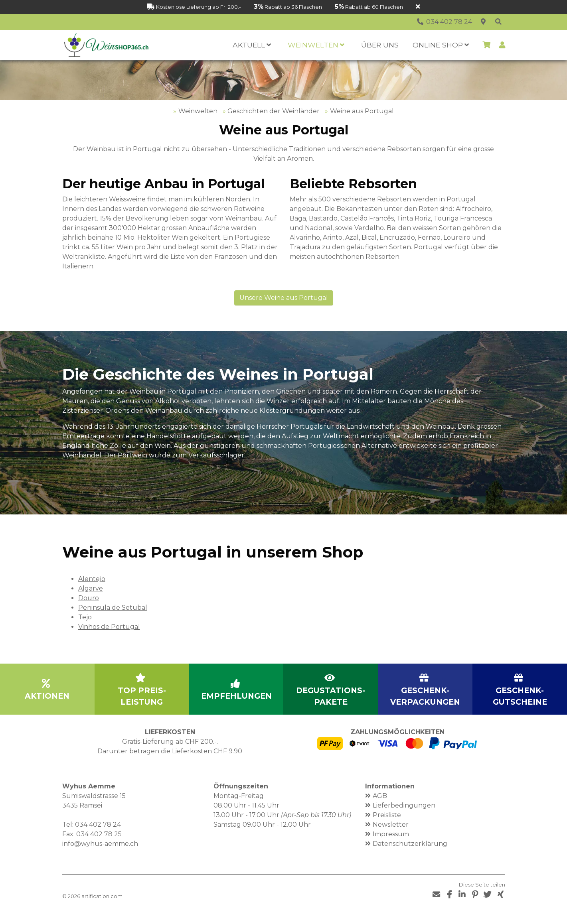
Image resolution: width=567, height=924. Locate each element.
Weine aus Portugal (362, 122)
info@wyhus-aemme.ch (100, 855)
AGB (380, 807)
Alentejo (92, 590)
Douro (89, 609)
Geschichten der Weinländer (274, 122)
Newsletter (391, 836)
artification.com (102, 907)
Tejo (85, 628)
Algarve (91, 600)
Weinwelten (198, 122)
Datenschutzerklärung (410, 855)
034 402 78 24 (98, 836)
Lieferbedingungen (404, 817)
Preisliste (387, 826)
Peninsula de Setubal (113, 619)
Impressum (391, 845)
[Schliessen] (418, 7)
